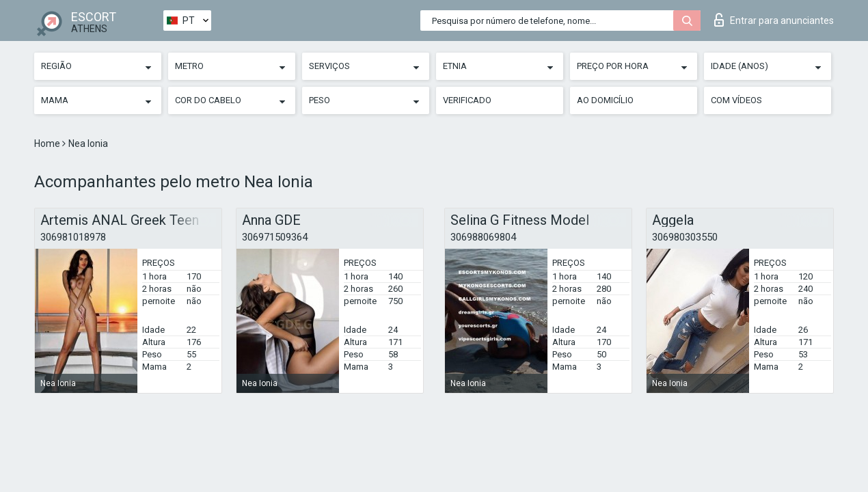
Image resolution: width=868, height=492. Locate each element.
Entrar (774, 20)
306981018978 (73, 237)
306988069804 (483, 237)
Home (48, 143)
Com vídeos (736, 100)
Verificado (467, 100)
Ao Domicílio (605, 100)
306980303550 (685, 237)
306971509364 (275, 237)
